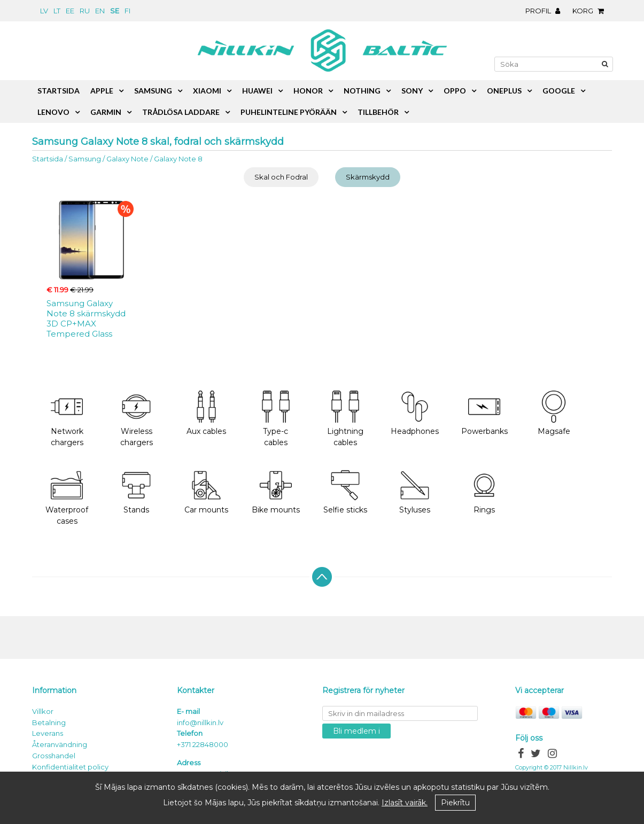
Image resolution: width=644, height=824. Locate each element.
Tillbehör (378, 112)
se (115, 11)
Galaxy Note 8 (178, 159)
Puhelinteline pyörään (289, 112)
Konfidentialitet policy (70, 767)
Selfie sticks (345, 492)
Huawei (257, 91)
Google (559, 91)
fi (127, 11)
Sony (412, 91)
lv (44, 11)
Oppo (455, 91)
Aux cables (206, 413)
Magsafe (554, 413)
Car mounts (206, 492)
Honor (308, 91)
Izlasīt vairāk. (405, 803)
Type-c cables (276, 419)
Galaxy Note (127, 159)
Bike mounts (276, 492)
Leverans (48, 733)
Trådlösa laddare (181, 112)
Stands (136, 492)
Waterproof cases (67, 497)
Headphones (415, 413)
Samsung (85, 159)
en (100, 11)
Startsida (48, 159)
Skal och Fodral (281, 177)
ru (85, 11)
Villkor (43, 711)
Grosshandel (54, 756)
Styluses (415, 492)
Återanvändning (60, 744)
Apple (102, 91)
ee (70, 11)
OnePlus (504, 91)
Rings (484, 492)
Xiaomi (207, 91)
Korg (591, 11)
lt (57, 11)
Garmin (106, 112)
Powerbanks (484, 413)
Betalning (49, 722)
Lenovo (53, 112)
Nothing (362, 91)
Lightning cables (345, 419)
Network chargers (67, 419)
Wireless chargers (137, 419)
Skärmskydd (368, 177)
